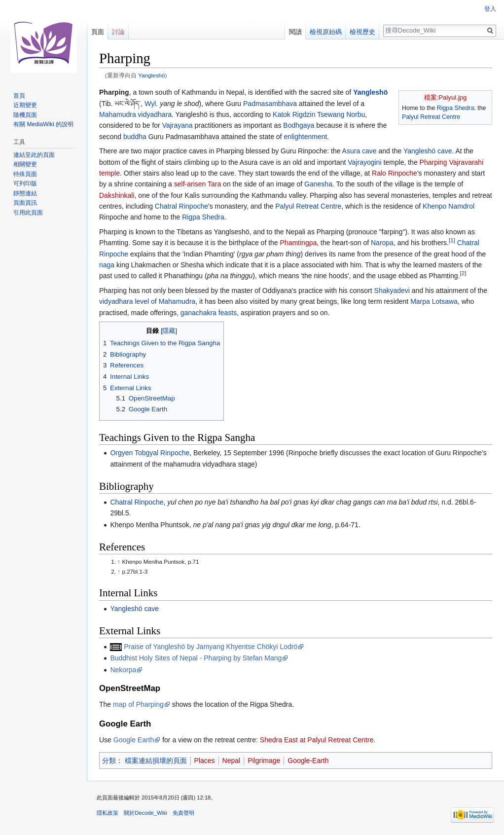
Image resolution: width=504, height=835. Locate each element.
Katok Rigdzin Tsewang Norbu (319, 114)
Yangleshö (152, 75)
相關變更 (25, 164)
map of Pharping (138, 704)
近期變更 (25, 105)
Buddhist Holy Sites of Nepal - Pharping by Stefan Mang (196, 658)
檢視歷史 (362, 32)
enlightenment (305, 137)
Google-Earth (308, 761)
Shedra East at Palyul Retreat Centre (317, 740)
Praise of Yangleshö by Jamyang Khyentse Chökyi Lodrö (211, 647)
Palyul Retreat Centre (431, 117)
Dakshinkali (117, 195)
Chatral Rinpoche (181, 206)
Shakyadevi (392, 290)
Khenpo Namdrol (449, 206)
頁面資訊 (25, 203)
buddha (135, 137)
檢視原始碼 (326, 32)
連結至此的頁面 (34, 155)
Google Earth (134, 740)
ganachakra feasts (209, 313)
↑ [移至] (119, 562)
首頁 (19, 96)
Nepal (232, 761)
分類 (109, 761)
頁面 (98, 32)
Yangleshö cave (428, 151)
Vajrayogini (364, 162)
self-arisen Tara (198, 184)
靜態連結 (25, 193)
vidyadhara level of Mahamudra (147, 301)
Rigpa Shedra (456, 108)
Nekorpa (123, 670)
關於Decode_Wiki (145, 813)
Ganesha (318, 184)
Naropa (382, 243)
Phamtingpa (299, 243)
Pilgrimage (264, 761)
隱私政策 (108, 813)
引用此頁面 (28, 213)
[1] (452, 240)
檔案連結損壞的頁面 (156, 761)
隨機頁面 (25, 115)
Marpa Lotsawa (434, 301)
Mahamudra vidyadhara (135, 114)
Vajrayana (178, 125)
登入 (490, 9)
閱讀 (295, 32)
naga (107, 265)
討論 (118, 32)
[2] (463, 273)
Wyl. (151, 104)
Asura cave (360, 151)
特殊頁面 (25, 174)
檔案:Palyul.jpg (446, 97)
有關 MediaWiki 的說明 (43, 124)
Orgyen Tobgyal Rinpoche (150, 453)
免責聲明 (183, 813)
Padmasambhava (270, 104)
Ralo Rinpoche (395, 173)
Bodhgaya (299, 125)
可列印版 (25, 183)
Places (205, 761)
